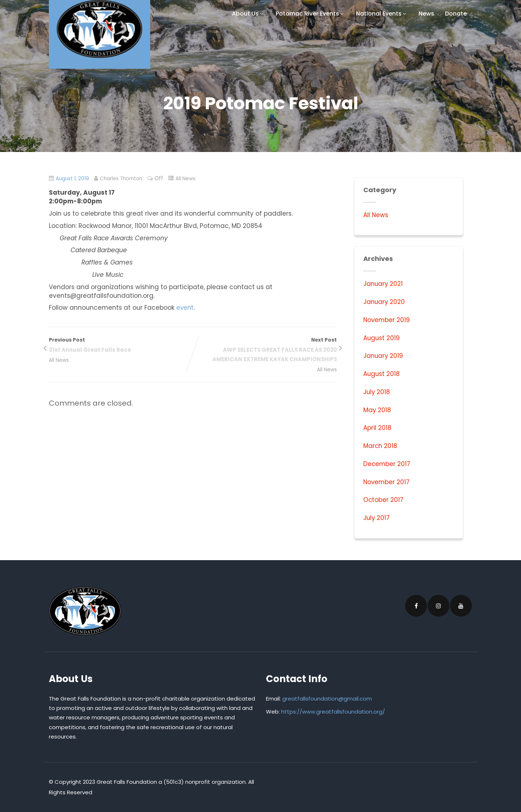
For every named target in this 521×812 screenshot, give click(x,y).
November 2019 (387, 320)
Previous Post (121, 346)
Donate (456, 14)
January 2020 (385, 302)
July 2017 (377, 518)
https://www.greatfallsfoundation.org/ (333, 712)
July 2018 (377, 392)
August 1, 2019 (73, 179)
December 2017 (387, 464)
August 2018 (382, 374)
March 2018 (381, 446)
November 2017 (387, 482)
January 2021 (384, 284)
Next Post (265, 350)
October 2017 (384, 500)
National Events (382, 14)
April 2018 (377, 428)
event (185, 308)
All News (187, 179)
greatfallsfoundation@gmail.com (327, 699)
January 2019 (384, 356)
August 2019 (382, 338)
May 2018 (377, 410)
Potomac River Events (310, 14)
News (426, 14)
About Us (248, 14)
